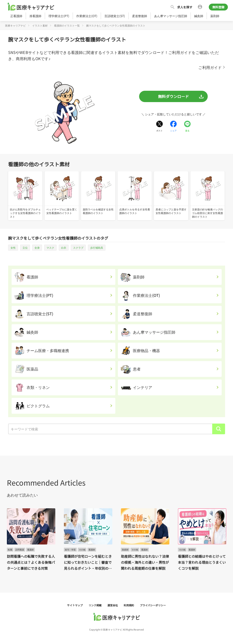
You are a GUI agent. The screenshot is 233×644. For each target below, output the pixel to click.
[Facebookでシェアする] (173, 126)
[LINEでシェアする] (187, 126)
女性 (13, 248)
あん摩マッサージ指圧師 (171, 16)
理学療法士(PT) (59, 16)
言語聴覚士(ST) (115, 16)
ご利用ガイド (210, 67)
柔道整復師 (140, 16)
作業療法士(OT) (87, 16)
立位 (25, 248)
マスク (50, 248)
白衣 (64, 248)
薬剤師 (215, 16)
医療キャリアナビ (15, 25)
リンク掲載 (95, 605)
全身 (37, 248)
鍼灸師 (199, 16)
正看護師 (16, 16)
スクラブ (78, 248)
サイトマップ (75, 605)
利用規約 (129, 605)
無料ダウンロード (173, 96)
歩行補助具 (97, 248)
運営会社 (113, 605)
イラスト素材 (40, 25)
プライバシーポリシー (153, 605)
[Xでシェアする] (159, 126)
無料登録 (218, 7)
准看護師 (35, 16)
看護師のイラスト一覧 (67, 25)
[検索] (219, 429)
